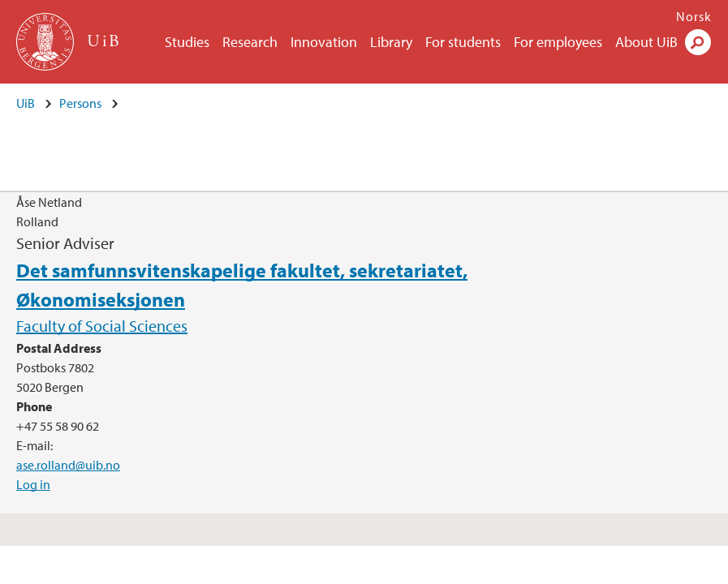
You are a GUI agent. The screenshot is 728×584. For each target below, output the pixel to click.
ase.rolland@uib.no (68, 465)
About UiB (646, 42)
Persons (80, 103)
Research (250, 42)
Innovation (324, 42)
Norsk (694, 16)
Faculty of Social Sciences (102, 326)
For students (463, 42)
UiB (26, 103)
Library (391, 42)
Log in (33, 484)
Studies (187, 42)
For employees (558, 42)
